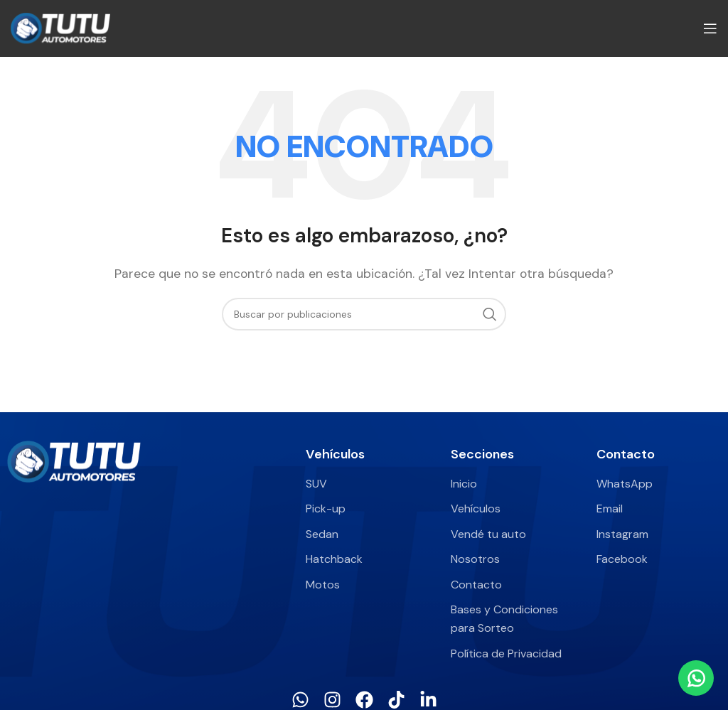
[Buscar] (364, 314)
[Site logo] (60, 27)
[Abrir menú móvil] (710, 28)
